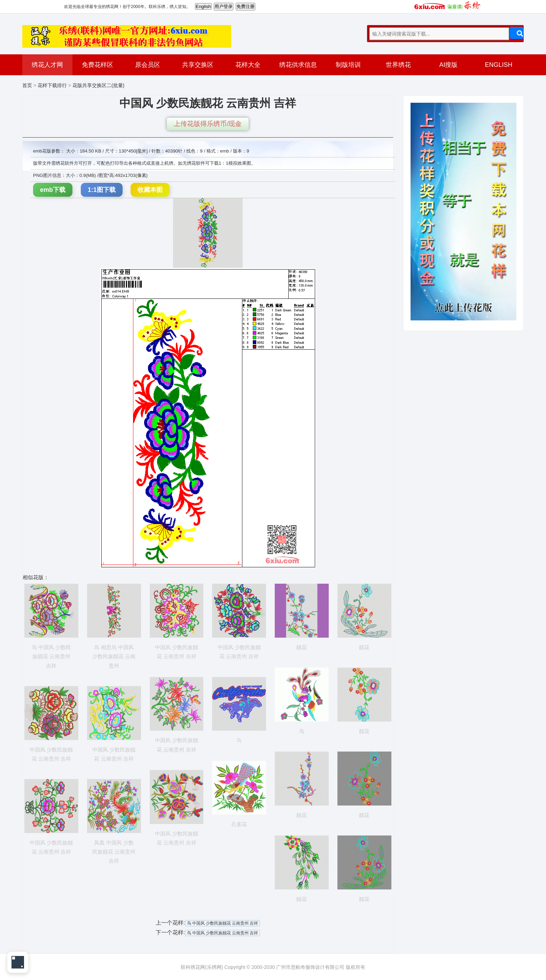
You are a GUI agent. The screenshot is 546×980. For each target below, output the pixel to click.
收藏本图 (150, 190)
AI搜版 (448, 65)
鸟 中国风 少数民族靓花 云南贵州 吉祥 (223, 923)
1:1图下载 (102, 190)
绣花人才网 (47, 65)
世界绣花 (398, 65)
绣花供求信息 (298, 65)
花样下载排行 (52, 85)
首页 (27, 85)
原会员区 (148, 65)
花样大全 (248, 65)
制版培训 (348, 65)
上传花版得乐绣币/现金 (208, 124)
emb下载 (53, 190)
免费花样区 (97, 65)
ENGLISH (498, 65)
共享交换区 (198, 65)
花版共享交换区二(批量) (98, 85)
